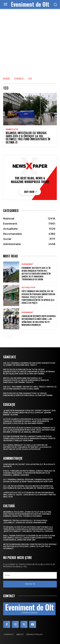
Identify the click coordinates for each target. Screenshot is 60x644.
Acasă (6, 78)
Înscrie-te (30, 584)
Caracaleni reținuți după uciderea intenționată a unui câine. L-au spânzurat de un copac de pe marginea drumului (39, 320)
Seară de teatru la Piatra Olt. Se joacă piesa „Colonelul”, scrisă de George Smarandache (25, 522)
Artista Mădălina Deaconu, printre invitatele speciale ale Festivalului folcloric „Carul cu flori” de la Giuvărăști (30, 546)
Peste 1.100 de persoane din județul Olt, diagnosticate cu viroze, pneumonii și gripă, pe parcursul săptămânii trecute (26, 380)
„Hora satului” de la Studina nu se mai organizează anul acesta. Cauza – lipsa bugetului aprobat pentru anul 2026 (30, 495)
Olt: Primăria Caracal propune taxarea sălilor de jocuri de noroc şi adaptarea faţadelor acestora (28, 481)
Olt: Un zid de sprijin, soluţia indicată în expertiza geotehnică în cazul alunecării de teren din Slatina (28, 487)
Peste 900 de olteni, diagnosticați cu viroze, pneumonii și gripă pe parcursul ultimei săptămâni (28, 394)
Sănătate (12, 129)
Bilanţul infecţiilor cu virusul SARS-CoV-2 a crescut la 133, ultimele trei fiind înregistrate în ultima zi (28, 137)
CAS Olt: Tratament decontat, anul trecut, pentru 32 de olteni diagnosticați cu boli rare (30, 388)
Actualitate (28, 288)
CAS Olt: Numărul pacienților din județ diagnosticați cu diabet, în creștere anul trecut (29, 364)
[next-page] (10, 336)
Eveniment (27, 264)
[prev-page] (5, 336)
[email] (30, 575)
